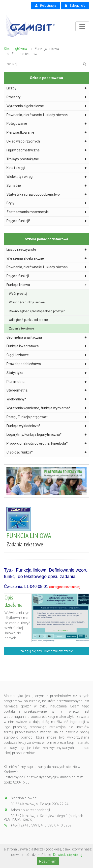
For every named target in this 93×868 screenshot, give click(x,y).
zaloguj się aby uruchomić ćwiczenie (47, 651)
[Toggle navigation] (82, 26)
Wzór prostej (18, 294)
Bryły (46, 203)
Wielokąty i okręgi (46, 177)
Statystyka (46, 373)
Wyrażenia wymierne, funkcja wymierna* (46, 408)
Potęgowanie (46, 124)
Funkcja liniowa (47, 285)
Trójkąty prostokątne (46, 159)
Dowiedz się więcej (68, 855)
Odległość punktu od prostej (29, 320)
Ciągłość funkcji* (46, 452)
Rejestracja (46, 6)
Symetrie (46, 186)
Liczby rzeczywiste (46, 250)
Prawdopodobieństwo (46, 364)
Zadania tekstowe (21, 328)
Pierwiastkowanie (46, 133)
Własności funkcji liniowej (27, 302)
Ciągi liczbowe (46, 355)
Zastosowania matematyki (46, 212)
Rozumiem (48, 861)
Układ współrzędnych (46, 141)
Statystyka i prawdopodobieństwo (46, 195)
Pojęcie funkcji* (46, 221)
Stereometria (46, 390)
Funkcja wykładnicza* (46, 426)
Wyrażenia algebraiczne (46, 106)
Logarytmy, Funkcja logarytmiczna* (46, 435)
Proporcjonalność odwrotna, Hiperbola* (46, 444)
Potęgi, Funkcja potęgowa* (46, 417)
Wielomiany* (46, 399)
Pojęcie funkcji (46, 276)
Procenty (46, 97)
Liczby (46, 88)
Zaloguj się (75, 6)
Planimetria (46, 382)
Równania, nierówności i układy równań (46, 115)
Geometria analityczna (46, 338)
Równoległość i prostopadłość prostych (37, 311)
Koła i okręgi (46, 168)
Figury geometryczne (46, 150)
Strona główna (15, 49)
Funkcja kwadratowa (46, 346)
